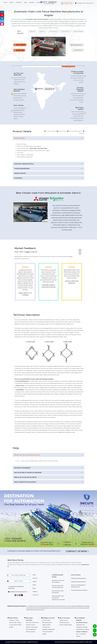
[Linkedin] (2, 18)
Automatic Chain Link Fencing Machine (38, 606)
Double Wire (32, 31)
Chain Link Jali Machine (52, 608)
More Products (76, 575)
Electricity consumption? (22, 468)
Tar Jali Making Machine (82, 608)
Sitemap (35, 592)
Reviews (32, 2)
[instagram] (2, 24)
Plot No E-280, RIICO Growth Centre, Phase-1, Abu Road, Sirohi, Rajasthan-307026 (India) (32, 625)
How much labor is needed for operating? (28, 473)
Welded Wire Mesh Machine (78, 582)
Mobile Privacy (75, 642)
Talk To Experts (20, 45)
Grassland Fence (65, 31)
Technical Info (78, 50)
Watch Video (19, 50)
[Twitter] (2, 21)
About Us (35, 578)
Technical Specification (22, 169)
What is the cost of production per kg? (27, 455)
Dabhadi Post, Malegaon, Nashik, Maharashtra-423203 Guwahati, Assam (83, 627)
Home (5, 2)
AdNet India (89, 642)
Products (18, 2)
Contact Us (36, 595)
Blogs (34, 588)
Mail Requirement (77, 45)
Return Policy (59, 642)
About (11, 2)
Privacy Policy (67, 642)
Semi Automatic (53, 31)
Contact (39, 2)
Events (34, 585)
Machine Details (19, 138)
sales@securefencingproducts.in (18, 592)
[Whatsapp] (94, 634)
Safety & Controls (20, 173)
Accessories (18, 178)
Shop (26, 2)
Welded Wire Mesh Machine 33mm (35, 610)
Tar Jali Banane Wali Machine (67, 608)
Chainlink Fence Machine (38, 608)
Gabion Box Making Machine (79, 578)
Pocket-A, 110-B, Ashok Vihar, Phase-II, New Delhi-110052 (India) (15, 623)
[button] (67, 3)
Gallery (35, 582)
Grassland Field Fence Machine (79, 590)
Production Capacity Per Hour (24, 164)
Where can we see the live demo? (25, 477)
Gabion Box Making (78, 31)
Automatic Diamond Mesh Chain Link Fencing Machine (63, 606)
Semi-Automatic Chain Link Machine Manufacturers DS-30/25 (58, 598)
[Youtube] (2, 15)
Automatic (42, 31)
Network (82, 642)
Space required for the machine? (25, 482)
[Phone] (94, 629)
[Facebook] (2, 12)
